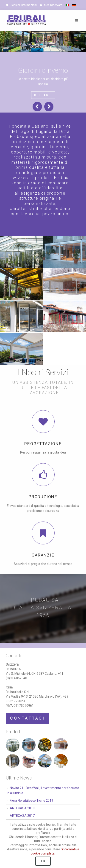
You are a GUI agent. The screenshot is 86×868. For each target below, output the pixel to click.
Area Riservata (51, 5)
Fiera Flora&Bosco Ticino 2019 (32, 801)
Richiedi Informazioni (21, 5)
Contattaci (27, 718)
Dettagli (43, 95)
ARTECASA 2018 (22, 808)
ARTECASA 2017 (22, 816)
